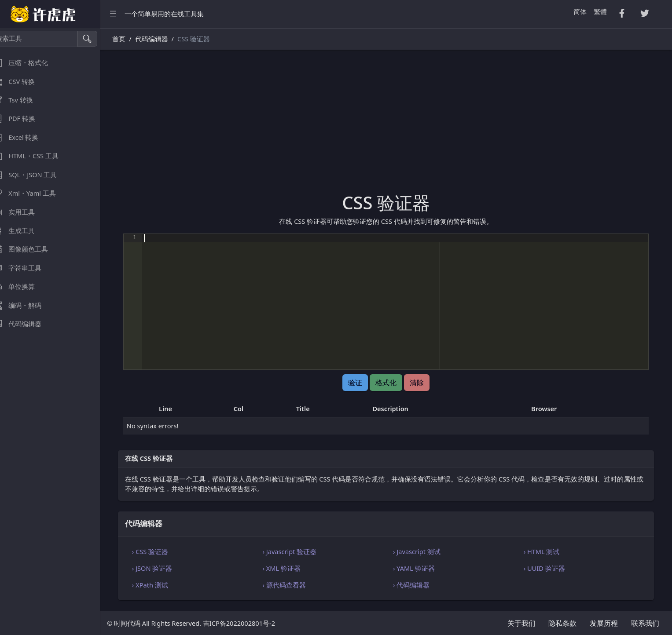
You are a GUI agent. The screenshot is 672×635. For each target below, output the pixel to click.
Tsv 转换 (23, 100)
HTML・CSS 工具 (36, 156)
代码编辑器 (27, 324)
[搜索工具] (46, 39)
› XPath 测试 (162, 585)
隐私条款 (562, 623)
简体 (580, 11)
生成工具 (24, 231)
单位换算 (24, 286)
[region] (56, 332)
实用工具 (24, 212)
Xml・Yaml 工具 (34, 193)
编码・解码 (27, 305)
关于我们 (521, 623)
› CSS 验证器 (162, 551)
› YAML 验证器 (420, 568)
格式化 (393, 383)
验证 (362, 383)
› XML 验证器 (291, 568)
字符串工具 (27, 268)
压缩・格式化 (30, 63)
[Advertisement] (393, 126)
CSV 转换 (24, 82)
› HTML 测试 (545, 551)
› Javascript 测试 (423, 551)
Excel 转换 (26, 137)
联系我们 (645, 623)
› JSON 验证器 (164, 568)
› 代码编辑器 (417, 585)
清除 (423, 383)
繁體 (600, 11)
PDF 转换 (24, 119)
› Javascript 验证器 (299, 551)
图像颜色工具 (30, 249)
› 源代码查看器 (294, 585)
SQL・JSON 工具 (35, 175)
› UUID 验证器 (547, 568)
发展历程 (604, 623)
